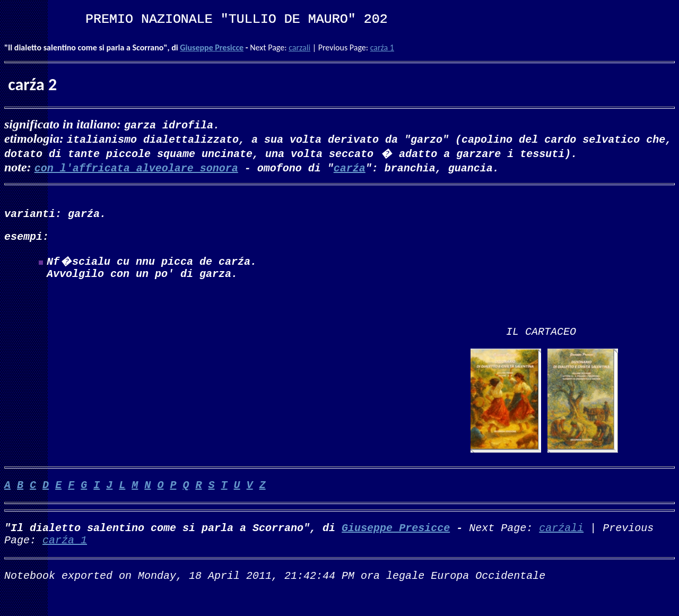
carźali (561, 546)
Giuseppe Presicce (212, 47)
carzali (299, 47)
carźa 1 (382, 47)
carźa (350, 167)
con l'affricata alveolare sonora (136, 167)
